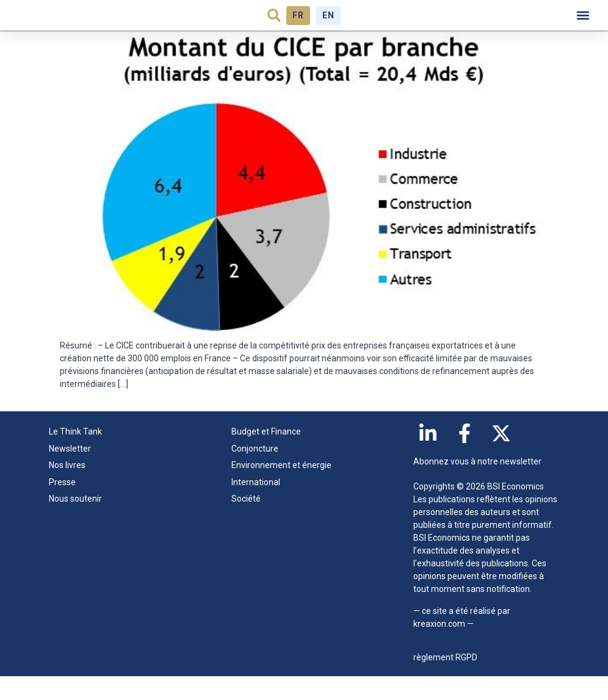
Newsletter (70, 472)
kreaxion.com (439, 648)
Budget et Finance (266, 456)
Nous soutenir (75, 522)
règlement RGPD (445, 681)
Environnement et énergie (281, 489)
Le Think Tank (78, 456)
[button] (274, 27)
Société (246, 522)
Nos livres (67, 489)
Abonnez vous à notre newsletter (477, 486)
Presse (62, 506)
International (256, 506)
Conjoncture (255, 472)
